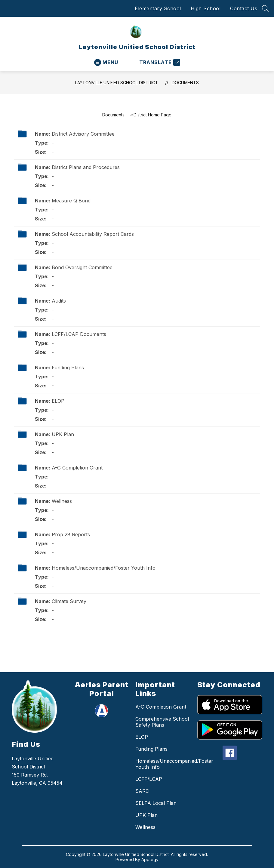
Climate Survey (69, 601)
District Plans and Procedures (86, 167)
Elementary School (158, 8)
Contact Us (244, 8)
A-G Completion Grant (77, 468)
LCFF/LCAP (149, 779)
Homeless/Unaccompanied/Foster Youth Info (104, 568)
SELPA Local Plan (156, 803)
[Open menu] (106, 62)
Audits (59, 301)
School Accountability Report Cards (93, 234)
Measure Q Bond (71, 201)
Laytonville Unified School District (117, 83)
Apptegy (150, 859)
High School (206, 8)
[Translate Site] (159, 62)
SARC (142, 791)
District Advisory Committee (83, 134)
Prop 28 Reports (71, 534)
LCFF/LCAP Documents (79, 334)
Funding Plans (68, 368)
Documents (185, 83)
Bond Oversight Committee (82, 267)
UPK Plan (63, 434)
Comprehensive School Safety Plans (162, 722)
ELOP (58, 401)
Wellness (62, 501)
